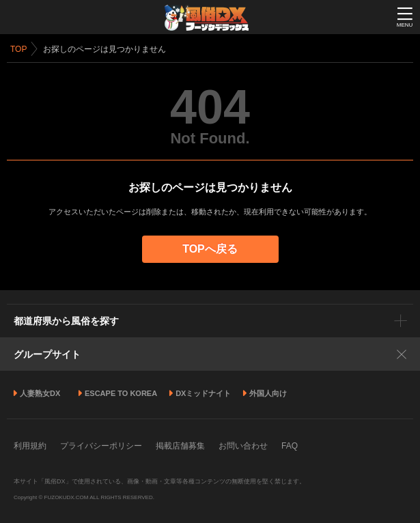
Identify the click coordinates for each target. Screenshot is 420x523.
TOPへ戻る (210, 249)
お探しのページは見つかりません (104, 49)
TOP (18, 49)
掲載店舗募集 (180, 446)
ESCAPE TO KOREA (121, 393)
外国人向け (268, 393)
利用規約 (30, 446)
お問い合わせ (243, 446)
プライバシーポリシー (101, 446)
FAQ (290, 446)
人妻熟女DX (40, 393)
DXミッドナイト (203, 393)
